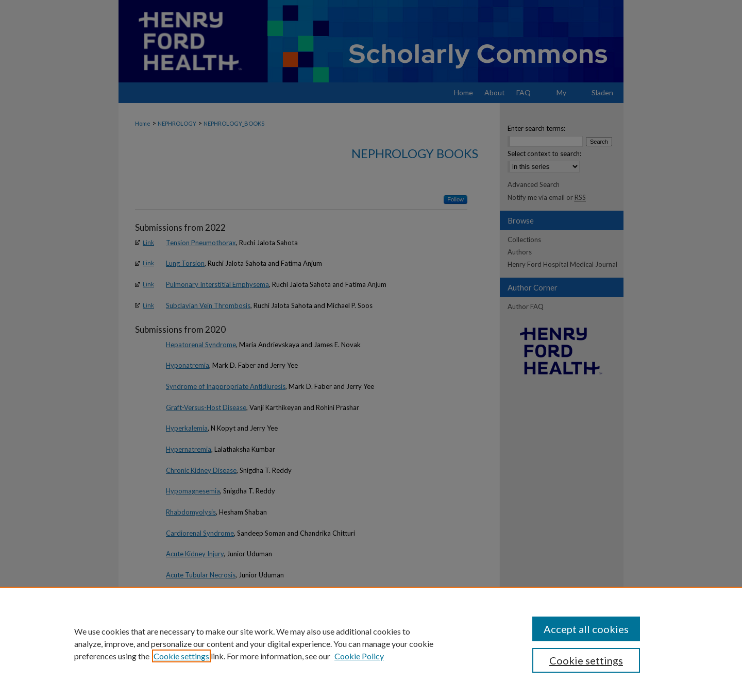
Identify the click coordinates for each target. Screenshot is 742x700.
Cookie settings (181, 656)
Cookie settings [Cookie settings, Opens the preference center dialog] (586, 660)
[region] (371, 643)
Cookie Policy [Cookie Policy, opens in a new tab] (359, 656)
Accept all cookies (586, 629)
